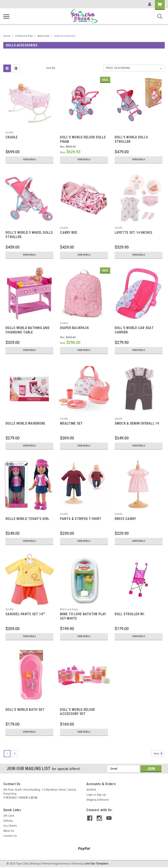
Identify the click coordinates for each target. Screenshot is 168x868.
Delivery (8, 821)
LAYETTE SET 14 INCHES (133, 233)
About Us (9, 831)
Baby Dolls (43, 36)
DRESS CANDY (125, 519)
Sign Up (101, 795)
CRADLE (12, 137)
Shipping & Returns (98, 800)
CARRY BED (68, 233)
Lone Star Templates (96, 864)
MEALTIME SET (71, 423)
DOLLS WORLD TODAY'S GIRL (27, 519)
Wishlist (91, 790)
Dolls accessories (65, 36)
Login (90, 795)
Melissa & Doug (69, 609)
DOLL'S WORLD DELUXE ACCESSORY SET (77, 712)
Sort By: (51, 68)
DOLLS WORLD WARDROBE (25, 423)
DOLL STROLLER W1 (130, 614)
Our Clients (10, 826)
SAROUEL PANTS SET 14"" (25, 614)
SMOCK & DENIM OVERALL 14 (137, 423)
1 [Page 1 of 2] (7, 754)
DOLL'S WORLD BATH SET (25, 710)
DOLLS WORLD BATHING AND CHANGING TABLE (27, 330)
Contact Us (10, 836)
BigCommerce (62, 864)
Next (159, 754)
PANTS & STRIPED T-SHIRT (81, 519)
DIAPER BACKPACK (74, 328)
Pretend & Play (24, 36)
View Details (30, 160)
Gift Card (9, 816)
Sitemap (35, 864)
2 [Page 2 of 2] (15, 754)
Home (7, 36)
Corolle (9, 132)
